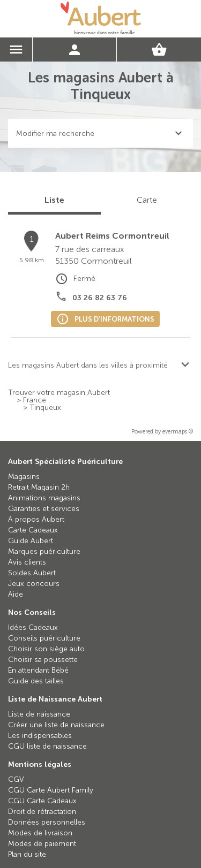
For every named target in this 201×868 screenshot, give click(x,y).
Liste (54, 200)
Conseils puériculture (44, 638)
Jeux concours (34, 584)
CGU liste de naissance (47, 746)
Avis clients (27, 562)
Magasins (24, 477)
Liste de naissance (39, 714)
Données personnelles (47, 822)
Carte (147, 200)
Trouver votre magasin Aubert (59, 393)
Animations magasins (44, 498)
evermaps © (178, 432)
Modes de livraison (40, 833)
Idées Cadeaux (33, 627)
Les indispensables (40, 736)
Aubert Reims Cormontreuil (112, 236)
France (35, 400)
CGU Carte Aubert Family (51, 790)
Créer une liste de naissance (56, 725)
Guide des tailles (36, 681)
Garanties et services (44, 509)
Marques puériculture (44, 551)
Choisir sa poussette (43, 660)
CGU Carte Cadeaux (42, 801)
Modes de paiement (42, 844)
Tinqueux (45, 408)
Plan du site (27, 854)
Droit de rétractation (42, 812)
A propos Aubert (36, 519)
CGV (16, 779)
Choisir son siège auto (46, 649)
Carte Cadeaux (33, 530)
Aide (16, 594)
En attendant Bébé (38, 670)
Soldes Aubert (32, 573)
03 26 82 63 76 (100, 298)
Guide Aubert (31, 541)
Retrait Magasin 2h (39, 487)
